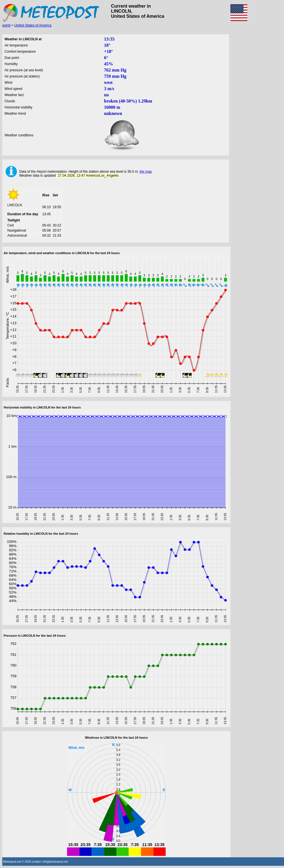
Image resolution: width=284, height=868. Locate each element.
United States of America (33, 25)
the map (146, 172)
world (6, 25)
